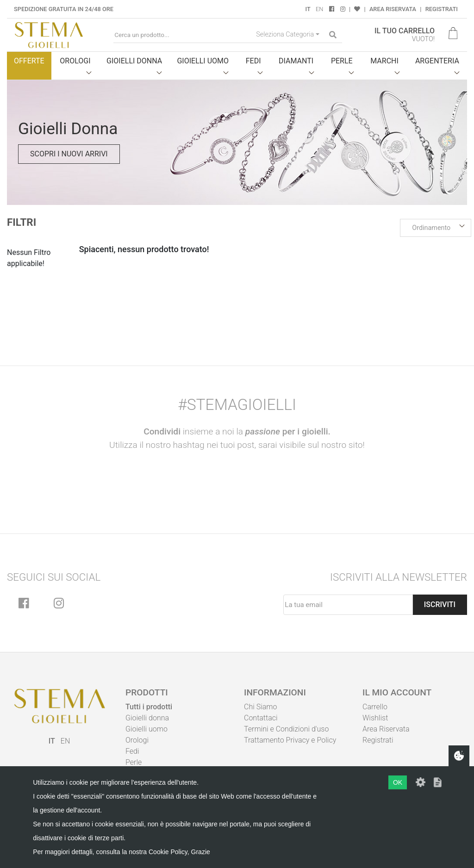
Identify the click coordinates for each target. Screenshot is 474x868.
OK (398, 782)
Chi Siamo (260, 707)
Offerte (29, 61)
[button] (436, 228)
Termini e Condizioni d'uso (286, 729)
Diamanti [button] (296, 61)
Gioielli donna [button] (134, 61)
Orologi (137, 740)
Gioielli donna (147, 718)
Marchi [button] (384, 61)
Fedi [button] (253, 61)
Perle (134, 762)
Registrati (442, 9)
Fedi (132, 751)
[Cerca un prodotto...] (183, 35)
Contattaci (261, 718)
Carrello (375, 707)
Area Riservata (393, 9)
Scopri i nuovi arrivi (69, 154)
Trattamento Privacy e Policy (290, 740)
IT (308, 9)
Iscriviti (440, 604)
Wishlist (375, 718)
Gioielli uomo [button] (203, 61)
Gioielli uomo (147, 729)
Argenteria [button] (437, 61)
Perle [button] (342, 61)
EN (319, 9)
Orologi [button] (75, 61)
